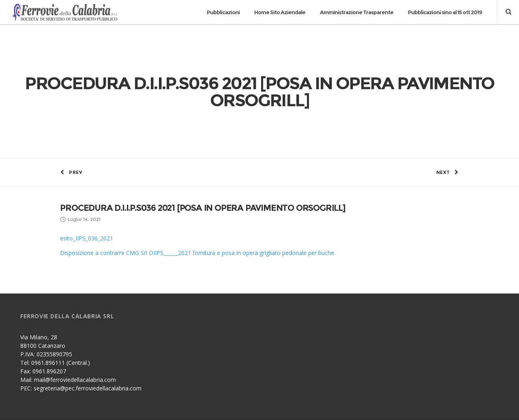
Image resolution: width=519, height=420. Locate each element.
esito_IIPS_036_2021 (87, 209)
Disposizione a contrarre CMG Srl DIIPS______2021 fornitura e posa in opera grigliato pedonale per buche (197, 224)
